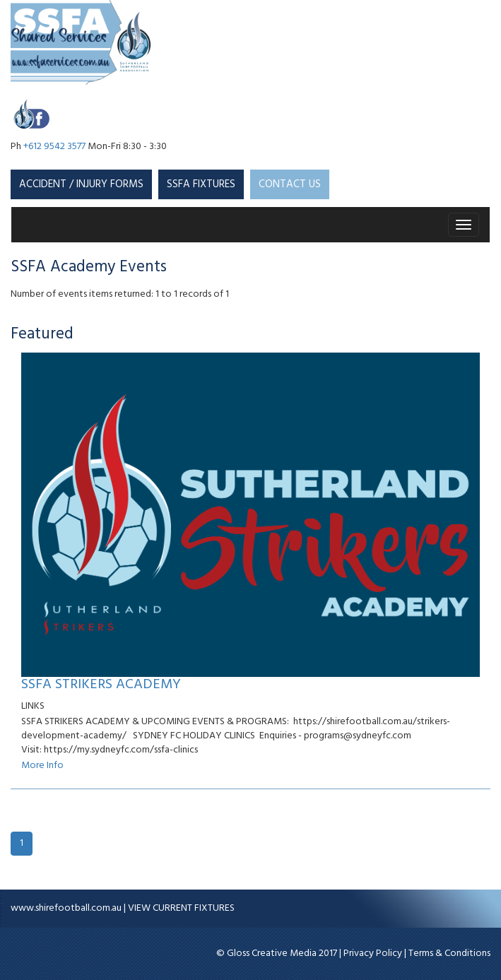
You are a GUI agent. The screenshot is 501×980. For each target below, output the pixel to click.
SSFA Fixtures (201, 184)
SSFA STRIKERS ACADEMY (101, 685)
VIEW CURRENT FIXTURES (181, 908)
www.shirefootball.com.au (66, 908)
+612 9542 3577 (54, 147)
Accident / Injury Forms (81, 184)
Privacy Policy (373, 954)
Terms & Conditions (449, 954)
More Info (42, 766)
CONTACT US (290, 184)
